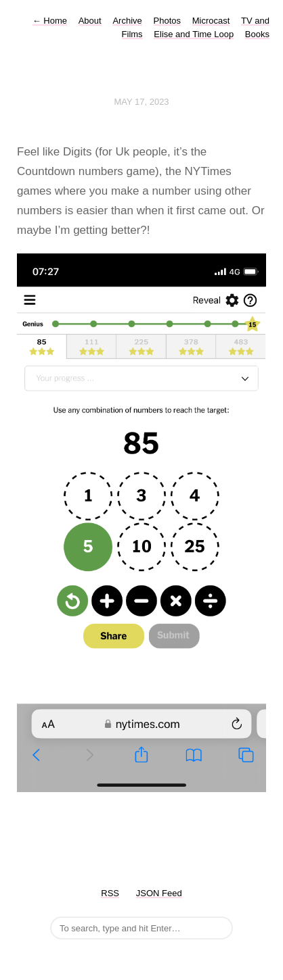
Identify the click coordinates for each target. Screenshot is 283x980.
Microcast (211, 21)
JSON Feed (159, 893)
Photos (167, 21)
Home (50, 21)
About (90, 21)
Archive (127, 21)
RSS (110, 893)
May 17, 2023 (141, 102)
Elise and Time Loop (194, 34)
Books (257, 34)
